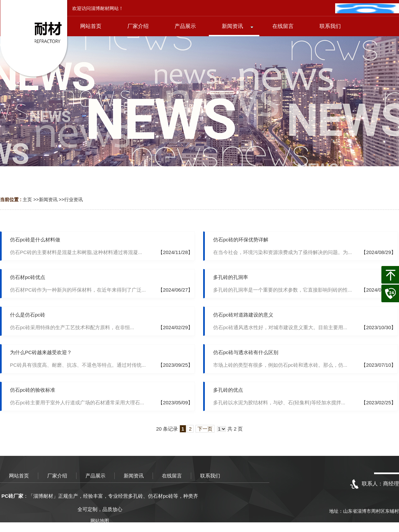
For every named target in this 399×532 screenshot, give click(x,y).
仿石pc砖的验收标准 (33, 390)
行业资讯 (73, 199)
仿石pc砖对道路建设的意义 (243, 315)
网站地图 (100, 521)
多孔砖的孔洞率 (231, 277)
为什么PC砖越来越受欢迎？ (41, 352)
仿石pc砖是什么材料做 (35, 240)
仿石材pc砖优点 (28, 277)
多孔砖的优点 (228, 390)
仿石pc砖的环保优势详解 (241, 240)
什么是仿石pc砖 (28, 315)
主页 (27, 199)
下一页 (205, 429)
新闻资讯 (48, 199)
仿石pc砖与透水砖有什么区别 (246, 352)
